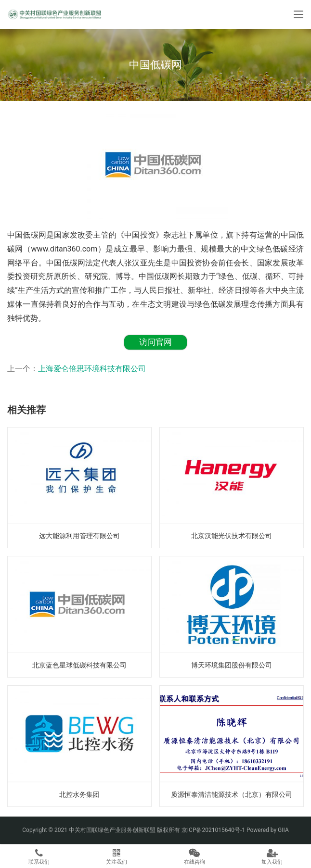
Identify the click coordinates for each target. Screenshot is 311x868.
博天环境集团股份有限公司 (232, 665)
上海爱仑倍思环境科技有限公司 (92, 369)
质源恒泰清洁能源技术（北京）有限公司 (232, 794)
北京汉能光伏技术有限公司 (232, 536)
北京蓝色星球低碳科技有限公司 (79, 665)
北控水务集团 (79, 794)
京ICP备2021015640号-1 (213, 830)
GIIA (283, 830)
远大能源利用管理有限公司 (79, 536)
